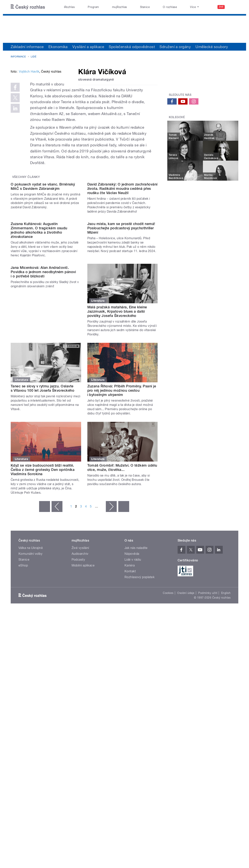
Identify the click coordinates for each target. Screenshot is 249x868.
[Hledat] (233, 7)
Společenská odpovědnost (132, 47)
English (226, 725)
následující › (111, 638)
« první (45, 638)
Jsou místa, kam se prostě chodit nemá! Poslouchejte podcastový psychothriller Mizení (121, 360)
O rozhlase (170, 7)
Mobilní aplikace (83, 697)
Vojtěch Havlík (29, 130)
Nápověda (132, 686)
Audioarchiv (80, 686)
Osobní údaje (186, 725)
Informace (18, 57)
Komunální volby (30, 686)
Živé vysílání (80, 680)
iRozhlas (69, 7)
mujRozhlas (120, 7)
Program (93, 7)
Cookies (168, 725)
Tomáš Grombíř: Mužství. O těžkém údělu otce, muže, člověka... (122, 599)
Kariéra (130, 697)
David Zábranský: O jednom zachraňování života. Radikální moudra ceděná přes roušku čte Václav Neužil (122, 281)
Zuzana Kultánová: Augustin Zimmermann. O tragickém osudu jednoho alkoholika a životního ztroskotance (39, 362)
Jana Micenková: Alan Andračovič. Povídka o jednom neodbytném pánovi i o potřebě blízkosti (43, 443)
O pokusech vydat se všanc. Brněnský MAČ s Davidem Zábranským (43, 279)
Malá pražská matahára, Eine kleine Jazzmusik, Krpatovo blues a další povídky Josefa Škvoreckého (117, 443)
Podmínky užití (208, 725)
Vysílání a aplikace (88, 47)
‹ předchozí (57, 638)
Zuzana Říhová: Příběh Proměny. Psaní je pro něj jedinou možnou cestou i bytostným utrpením (122, 523)
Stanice (145, 7)
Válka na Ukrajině (31, 680)
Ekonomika (58, 47)
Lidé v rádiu (133, 692)
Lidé (34, 57)
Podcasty (78, 692)
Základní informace (27, 47)
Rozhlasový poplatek (139, 709)
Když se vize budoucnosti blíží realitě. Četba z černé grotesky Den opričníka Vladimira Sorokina (43, 602)
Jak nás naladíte (136, 680)
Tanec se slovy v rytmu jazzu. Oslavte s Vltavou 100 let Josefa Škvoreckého (43, 520)
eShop (23, 697)
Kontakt (130, 703)
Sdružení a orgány (175, 47)
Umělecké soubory (212, 47)
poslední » (124, 638)
